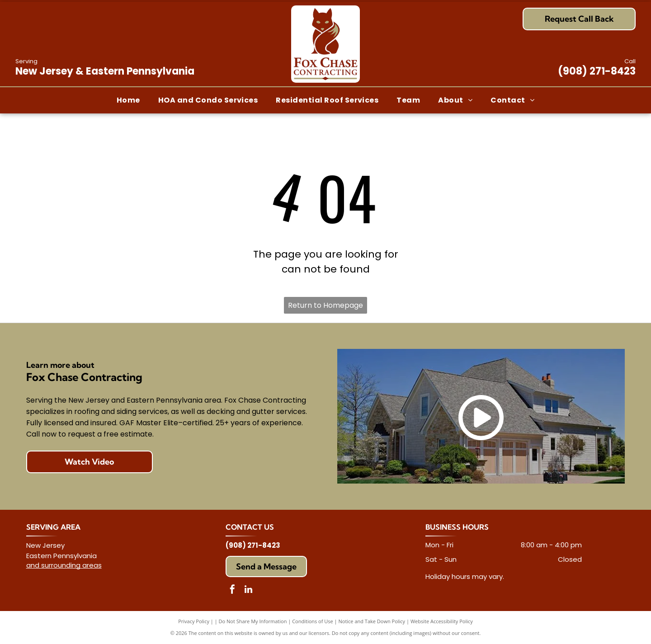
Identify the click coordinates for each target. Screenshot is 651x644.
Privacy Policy (194, 621)
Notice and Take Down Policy (372, 621)
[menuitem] (128, 100)
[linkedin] (248, 590)
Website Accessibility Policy (442, 621)
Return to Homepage (325, 305)
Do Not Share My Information (253, 621)
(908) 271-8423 (597, 71)
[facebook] (232, 590)
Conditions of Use (313, 621)
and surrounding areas (64, 565)
